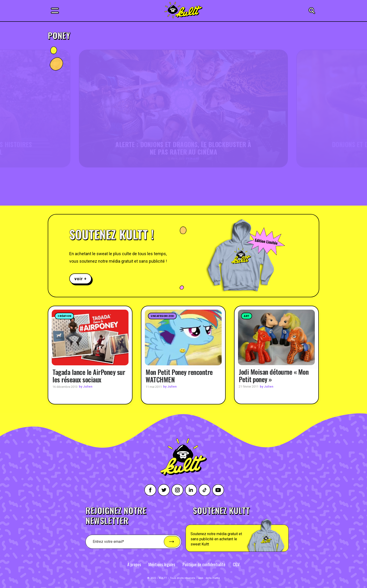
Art (247, 316)
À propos (134, 564)
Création (64, 316)
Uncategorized (162, 316)
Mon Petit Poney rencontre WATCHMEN (179, 376)
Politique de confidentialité (204, 564)
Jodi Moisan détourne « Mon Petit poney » (274, 376)
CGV (236, 564)
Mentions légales (162, 564)
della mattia (213, 578)
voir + (80, 279)
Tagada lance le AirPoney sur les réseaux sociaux (89, 376)
